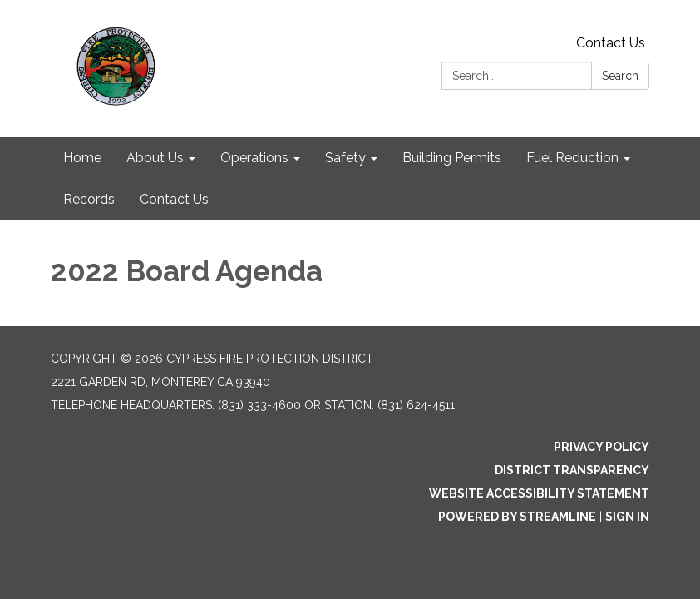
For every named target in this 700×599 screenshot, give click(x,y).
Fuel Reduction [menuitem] (572, 158)
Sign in (627, 517)
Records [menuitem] (89, 199)
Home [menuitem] (82, 158)
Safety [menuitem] (345, 158)
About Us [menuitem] (155, 158)
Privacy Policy (601, 447)
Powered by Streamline (517, 517)
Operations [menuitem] (254, 158)
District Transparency (572, 470)
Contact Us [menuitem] (174, 199)
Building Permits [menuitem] (452, 158)
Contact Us (611, 43)
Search (620, 76)
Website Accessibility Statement (539, 493)
